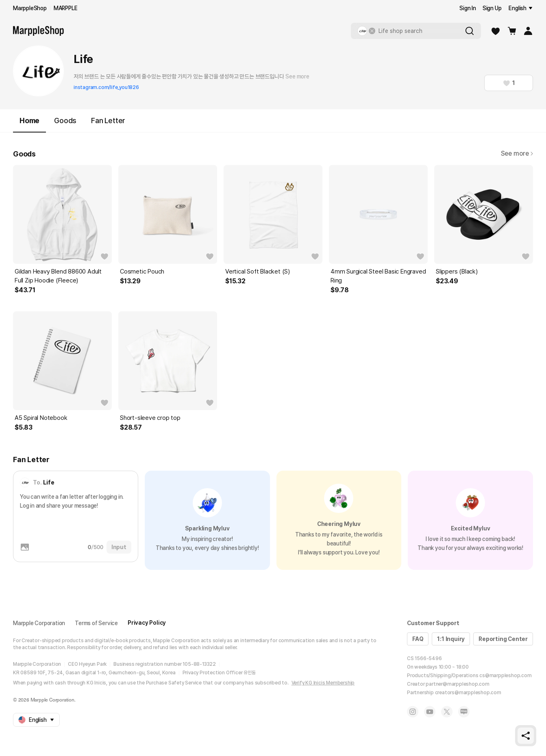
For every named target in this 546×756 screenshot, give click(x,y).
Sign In (468, 8)
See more (297, 76)
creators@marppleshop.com (468, 693)
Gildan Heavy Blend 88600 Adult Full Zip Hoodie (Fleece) (58, 276)
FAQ (418, 639)
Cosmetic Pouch (142, 272)
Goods (65, 121)
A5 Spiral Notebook (41, 418)
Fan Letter (108, 121)
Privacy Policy (147, 623)
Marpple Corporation (39, 623)
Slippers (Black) (457, 272)
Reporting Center (503, 639)
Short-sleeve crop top (150, 418)
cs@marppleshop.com (505, 676)
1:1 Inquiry (451, 639)
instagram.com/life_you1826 (106, 87)
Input (119, 547)
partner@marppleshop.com (457, 684)
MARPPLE (66, 8)
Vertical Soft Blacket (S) (258, 272)
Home (29, 124)
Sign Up (492, 8)
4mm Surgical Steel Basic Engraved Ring (378, 276)
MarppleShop (30, 8)
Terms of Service (96, 623)
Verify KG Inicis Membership (323, 683)
